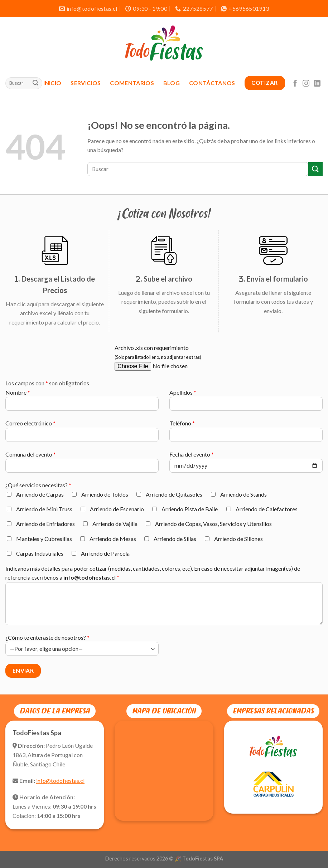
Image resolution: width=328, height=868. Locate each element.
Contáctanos (212, 83)
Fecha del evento (246, 465)
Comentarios (132, 83)
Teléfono (246, 433)
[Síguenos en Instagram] (306, 83)
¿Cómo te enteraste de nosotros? (82, 645)
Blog (172, 83)
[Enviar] (35, 83)
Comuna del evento (82, 465)
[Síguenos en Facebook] (295, 83)
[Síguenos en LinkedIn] (317, 83)
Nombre (82, 403)
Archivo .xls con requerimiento (191, 360)
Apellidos (246, 403)
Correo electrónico (82, 433)
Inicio (52, 83)
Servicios (86, 83)
